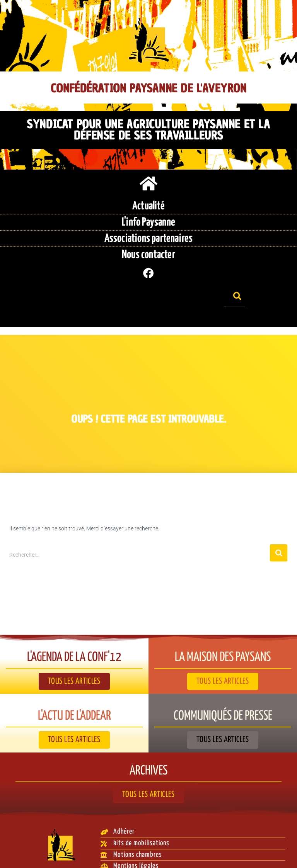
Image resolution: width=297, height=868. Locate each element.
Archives (149, 758)
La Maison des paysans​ (223, 645)
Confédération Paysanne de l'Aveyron (148, 88)
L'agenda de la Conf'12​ (74, 645)
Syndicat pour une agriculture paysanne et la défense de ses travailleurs (148, 129)
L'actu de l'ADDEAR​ (74, 703)
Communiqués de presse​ (223, 703)
